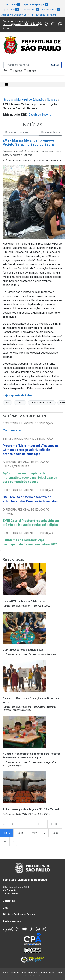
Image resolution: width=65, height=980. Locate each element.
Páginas (17, 71)
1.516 (54, 824)
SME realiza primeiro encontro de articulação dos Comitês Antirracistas (30, 499)
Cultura (20, 403)
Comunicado (12, 430)
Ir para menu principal (36, 4)
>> (5, 841)
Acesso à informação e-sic (16, 21)
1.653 (55, 833)
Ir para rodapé (30, 10)
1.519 (34, 833)
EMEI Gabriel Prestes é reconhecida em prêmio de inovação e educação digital (31, 523)
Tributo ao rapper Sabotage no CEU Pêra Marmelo (32, 809)
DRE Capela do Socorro (42, 403)
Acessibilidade (51, 10)
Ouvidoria (7, 24)
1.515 (41, 824)
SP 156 (6, 28)
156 (7, 908)
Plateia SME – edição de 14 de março (24, 601)
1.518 (20, 833)
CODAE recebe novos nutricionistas (23, 650)
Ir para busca (11, 10)
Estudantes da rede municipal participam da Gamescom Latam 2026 (30, 542)
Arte (7, 403)
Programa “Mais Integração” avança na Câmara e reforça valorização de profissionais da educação (31, 450)
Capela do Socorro (40, 115)
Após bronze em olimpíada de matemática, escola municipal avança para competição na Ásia (30, 478)
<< (13, 824)
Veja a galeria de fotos (18, 395)
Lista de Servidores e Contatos (21, 914)
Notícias (31, 71)
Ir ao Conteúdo (12, 4)
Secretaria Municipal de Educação (24, 100)
